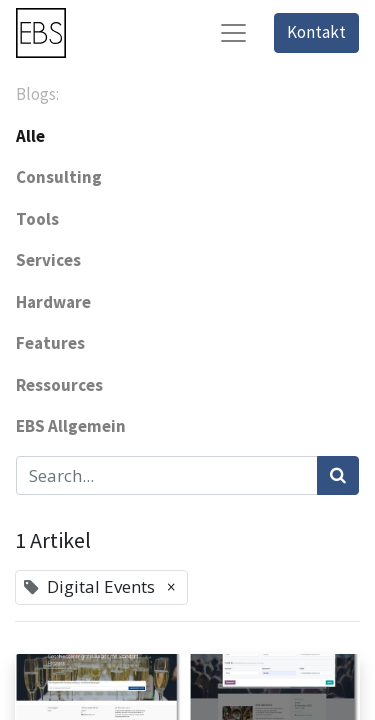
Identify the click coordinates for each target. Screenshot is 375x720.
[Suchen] (338, 476)
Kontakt (316, 32)
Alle (30, 136)
